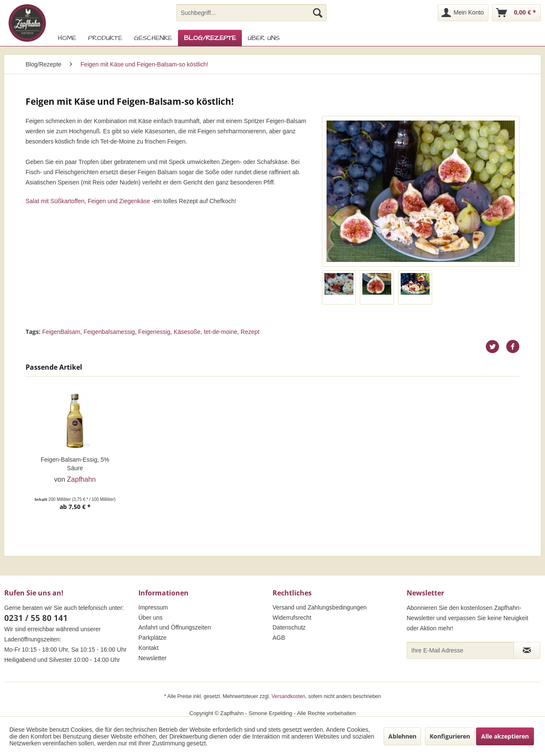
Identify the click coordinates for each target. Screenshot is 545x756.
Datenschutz (289, 627)
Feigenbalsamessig (109, 332)
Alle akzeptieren (505, 736)
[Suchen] (318, 13)
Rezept (250, 332)
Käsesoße (187, 332)
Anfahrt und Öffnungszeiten (175, 627)
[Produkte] (105, 38)
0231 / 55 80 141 (36, 618)
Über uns (151, 618)
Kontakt (148, 648)
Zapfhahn (81, 479)
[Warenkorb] (516, 13)
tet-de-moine (221, 332)
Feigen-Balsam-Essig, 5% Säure (75, 464)
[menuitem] (251, 13)
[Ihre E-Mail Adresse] (460, 650)
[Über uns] (264, 38)
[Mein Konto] (463, 13)
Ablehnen (402, 736)
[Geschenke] (153, 38)
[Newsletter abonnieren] (527, 650)
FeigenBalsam (61, 332)
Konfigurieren (450, 736)
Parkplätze (152, 638)
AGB (279, 638)
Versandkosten (288, 696)
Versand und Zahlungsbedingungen (320, 607)
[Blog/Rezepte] (210, 38)
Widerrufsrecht (292, 618)
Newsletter (152, 658)
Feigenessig (155, 332)
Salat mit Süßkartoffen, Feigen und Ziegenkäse (88, 201)
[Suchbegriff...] (251, 13)
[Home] (67, 38)
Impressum (153, 607)
